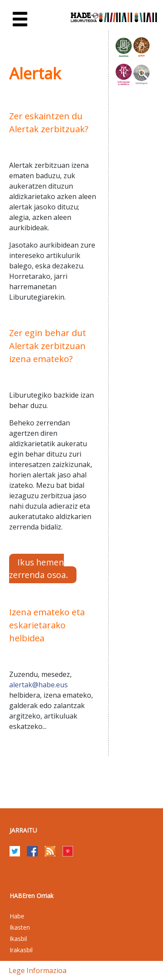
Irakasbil (21, 950)
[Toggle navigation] (20, 20)
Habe (17, 916)
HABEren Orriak (32, 896)
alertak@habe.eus (38, 685)
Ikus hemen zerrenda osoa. (39, 568)
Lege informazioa (38, 970)
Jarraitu (23, 830)
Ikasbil (18, 939)
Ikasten (20, 927)
